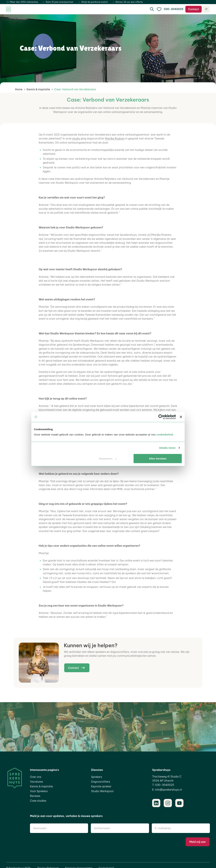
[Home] (8, 9)
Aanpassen (108, 458)
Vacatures (36, 782)
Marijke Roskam (115, 138)
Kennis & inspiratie (38, 89)
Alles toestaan (158, 458)
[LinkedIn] (156, 803)
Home (19, 89)
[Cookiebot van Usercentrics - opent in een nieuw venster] (161, 417)
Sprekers (97, 777)
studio (76, 138)
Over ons (36, 777)
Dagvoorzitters (101, 782)
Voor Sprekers (39, 791)
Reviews (35, 796)
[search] (152, 9)
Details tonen (167, 448)
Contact (194, 9)
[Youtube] (179, 803)
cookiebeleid (165, 435)
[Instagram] (168, 803)
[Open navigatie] (206, 9)
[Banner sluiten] (181, 417)
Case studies (38, 801)
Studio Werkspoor (102, 791)
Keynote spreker (101, 786)
